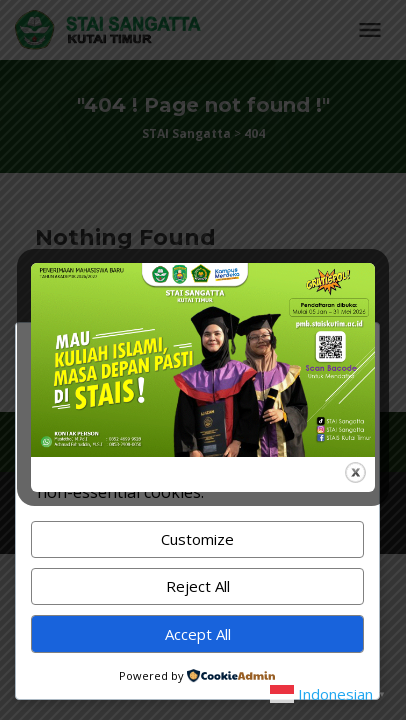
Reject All (198, 586)
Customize (197, 539)
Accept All (198, 634)
